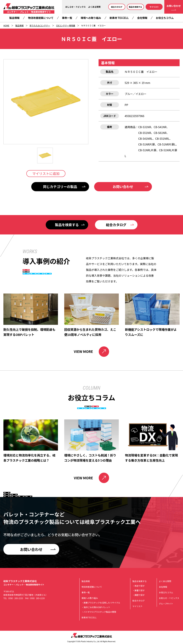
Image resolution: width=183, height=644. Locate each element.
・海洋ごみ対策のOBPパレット (96, 607)
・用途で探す (138, 586)
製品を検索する (136, 7)
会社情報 (142, 18)
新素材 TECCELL (119, 18)
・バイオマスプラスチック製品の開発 (99, 612)
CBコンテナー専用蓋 (66, 25)
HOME (6, 25)
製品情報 (14, 18)
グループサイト (166, 604)
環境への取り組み (91, 18)
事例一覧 (67, 18)
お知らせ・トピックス (169, 598)
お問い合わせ (174, 6)
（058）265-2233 (15, 598)
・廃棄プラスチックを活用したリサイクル (101, 603)
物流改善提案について (41, 18)
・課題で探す (138, 595)
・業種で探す (138, 590)
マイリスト (154, 7)
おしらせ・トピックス (76, 7)
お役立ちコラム (165, 18)
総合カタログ (117, 7)
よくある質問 (94, 7)
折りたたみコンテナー (40, 25)
